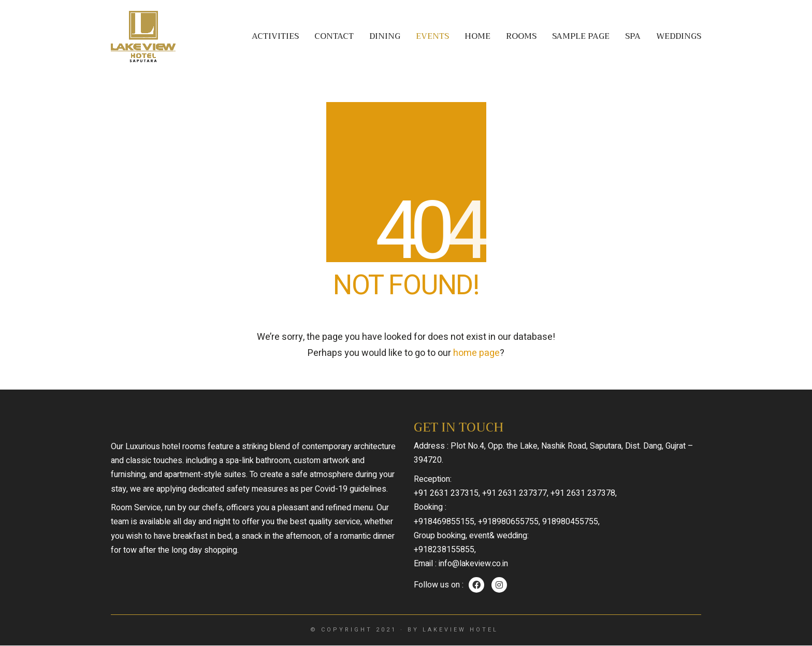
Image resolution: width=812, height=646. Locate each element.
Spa (633, 37)
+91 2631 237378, (584, 493)
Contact (334, 37)
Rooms (521, 37)
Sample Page (581, 37)
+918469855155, (445, 522)
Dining (385, 37)
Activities (275, 37)
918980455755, (571, 522)
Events (432, 37)
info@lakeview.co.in (473, 564)
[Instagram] (499, 585)
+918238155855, (445, 550)
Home (477, 37)
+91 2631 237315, (447, 493)
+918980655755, (509, 522)
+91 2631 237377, (515, 493)
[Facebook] (476, 585)
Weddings (679, 37)
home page (476, 353)
